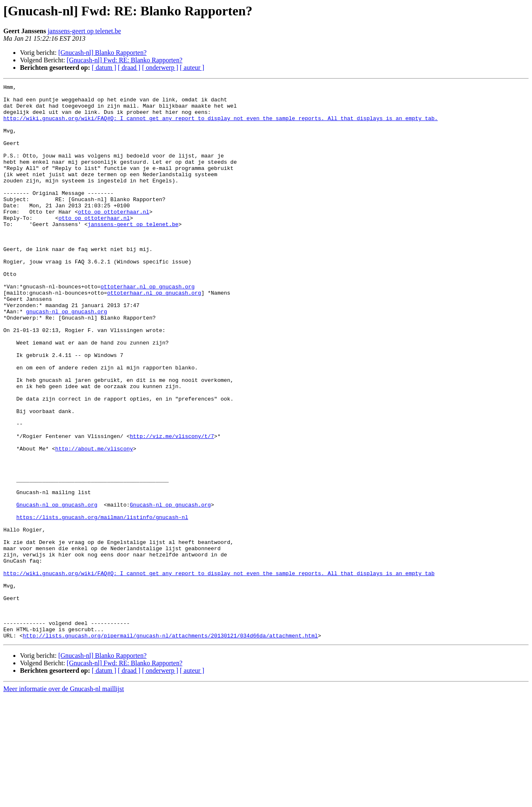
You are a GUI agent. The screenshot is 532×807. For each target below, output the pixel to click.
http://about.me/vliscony (94, 522)
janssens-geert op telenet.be (84, 31)
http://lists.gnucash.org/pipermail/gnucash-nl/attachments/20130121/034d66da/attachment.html (170, 746)
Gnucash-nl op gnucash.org (57, 589)
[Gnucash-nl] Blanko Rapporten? (102, 53)
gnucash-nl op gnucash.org (67, 357)
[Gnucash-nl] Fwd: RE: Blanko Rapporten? (125, 60)
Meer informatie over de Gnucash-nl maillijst (64, 800)
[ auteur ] (192, 68)
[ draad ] (129, 68)
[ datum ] (104, 68)
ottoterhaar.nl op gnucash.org (148, 327)
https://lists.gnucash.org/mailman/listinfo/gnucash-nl (102, 604)
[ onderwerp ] (160, 68)
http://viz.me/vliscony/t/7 (172, 507)
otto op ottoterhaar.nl (113, 238)
